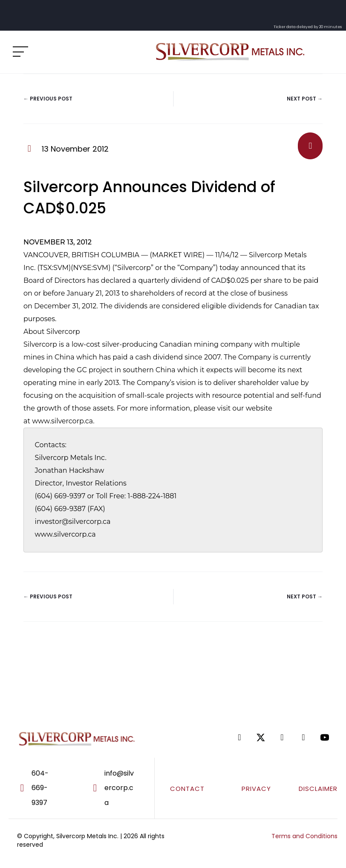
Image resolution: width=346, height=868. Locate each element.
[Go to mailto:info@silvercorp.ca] (118, 788)
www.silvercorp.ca (62, 421)
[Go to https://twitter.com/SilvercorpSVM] (261, 737)
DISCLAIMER (318, 789)
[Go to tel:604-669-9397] (42, 788)
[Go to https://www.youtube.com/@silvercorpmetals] (325, 737)
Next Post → (305, 99)
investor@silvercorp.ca (73, 522)
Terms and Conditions (304, 836)
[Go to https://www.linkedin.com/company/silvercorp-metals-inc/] (282, 737)
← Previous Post (48, 99)
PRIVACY (256, 789)
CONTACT (187, 789)
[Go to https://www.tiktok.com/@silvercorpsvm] (303, 737)
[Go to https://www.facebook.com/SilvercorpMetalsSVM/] (239, 737)
